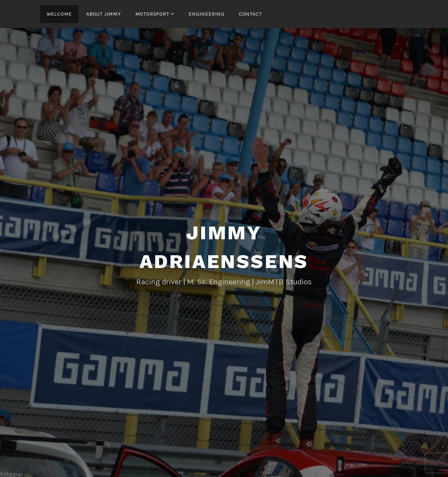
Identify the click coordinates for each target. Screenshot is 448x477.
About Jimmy (104, 14)
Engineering (207, 14)
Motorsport (152, 14)
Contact (250, 14)
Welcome (59, 14)
